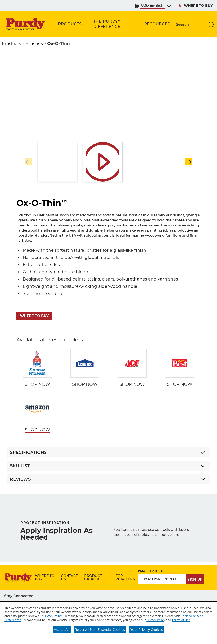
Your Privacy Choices (147, 630)
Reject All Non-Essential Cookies (100, 630)
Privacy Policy (53, 616)
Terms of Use (181, 620)
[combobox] (191, 25)
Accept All (62, 630)
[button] (189, 162)
